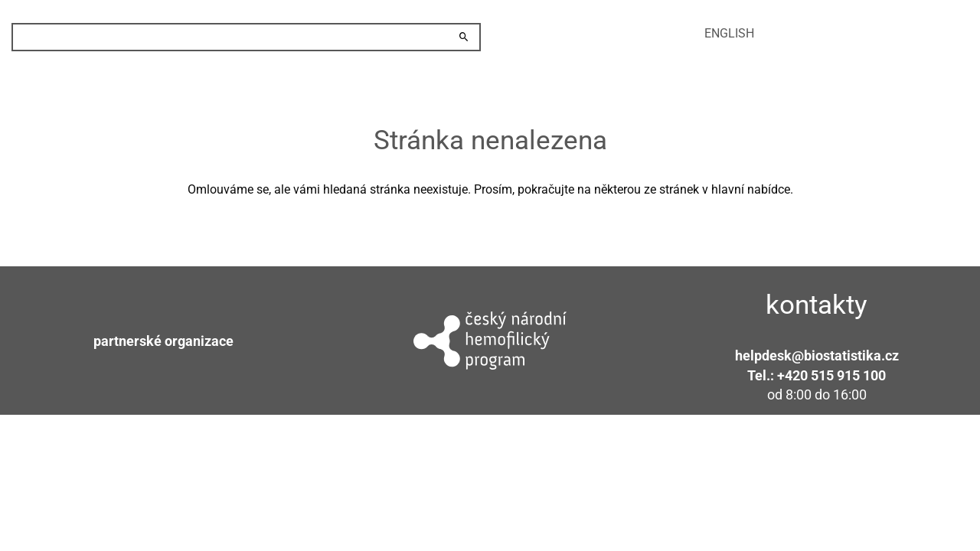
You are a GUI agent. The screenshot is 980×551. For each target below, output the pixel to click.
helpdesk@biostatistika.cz (817, 355)
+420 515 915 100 (831, 375)
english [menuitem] (729, 33)
